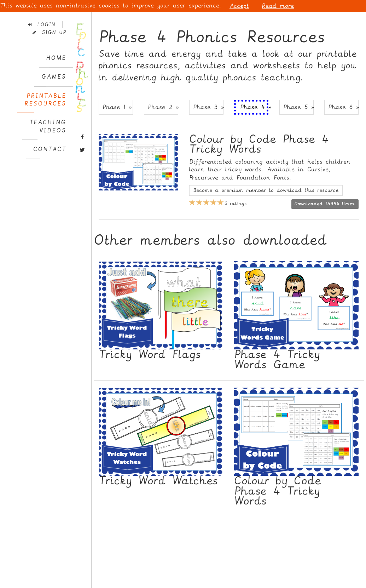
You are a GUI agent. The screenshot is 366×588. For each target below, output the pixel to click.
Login (42, 25)
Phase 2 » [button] (163, 107)
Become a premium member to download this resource (266, 190)
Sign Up (49, 32)
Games (54, 77)
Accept (239, 6)
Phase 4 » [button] (254, 107)
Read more (278, 6)
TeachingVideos (48, 126)
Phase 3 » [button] (208, 107)
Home (56, 58)
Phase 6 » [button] (343, 107)
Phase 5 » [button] (298, 107)
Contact (50, 149)
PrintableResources (45, 100)
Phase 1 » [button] (117, 107)
